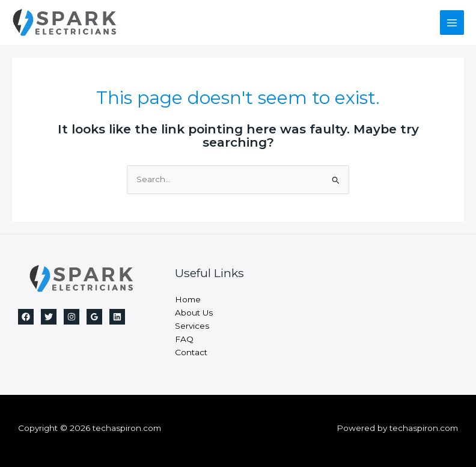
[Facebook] (26, 317)
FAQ (184, 339)
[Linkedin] (117, 317)
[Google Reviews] (94, 317)
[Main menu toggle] (452, 23)
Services (192, 326)
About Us (194, 313)
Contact (191, 352)
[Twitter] (49, 317)
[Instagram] (72, 317)
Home (188, 299)
